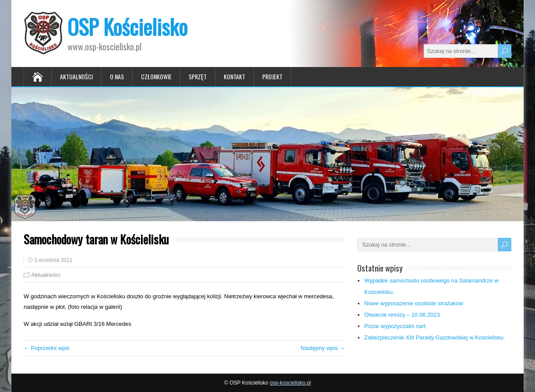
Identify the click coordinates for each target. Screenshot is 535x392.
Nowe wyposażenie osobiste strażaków (414, 303)
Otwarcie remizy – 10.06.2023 (402, 315)
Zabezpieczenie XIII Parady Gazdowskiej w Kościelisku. (435, 337)
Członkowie (156, 76)
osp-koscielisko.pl (290, 383)
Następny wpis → (323, 348)
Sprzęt (198, 76)
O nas (117, 76)
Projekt (272, 76)
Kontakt (234, 76)
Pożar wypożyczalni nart (395, 326)
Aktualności (76, 76)
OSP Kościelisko (127, 26)
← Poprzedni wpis (47, 348)
